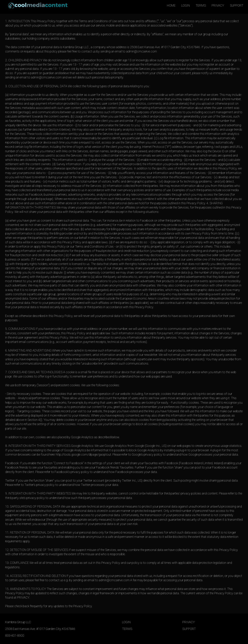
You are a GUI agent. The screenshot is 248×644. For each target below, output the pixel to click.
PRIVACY (218, 5)
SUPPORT (237, 5)
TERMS (201, 5)
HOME (171, 5)
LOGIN (186, 5)
